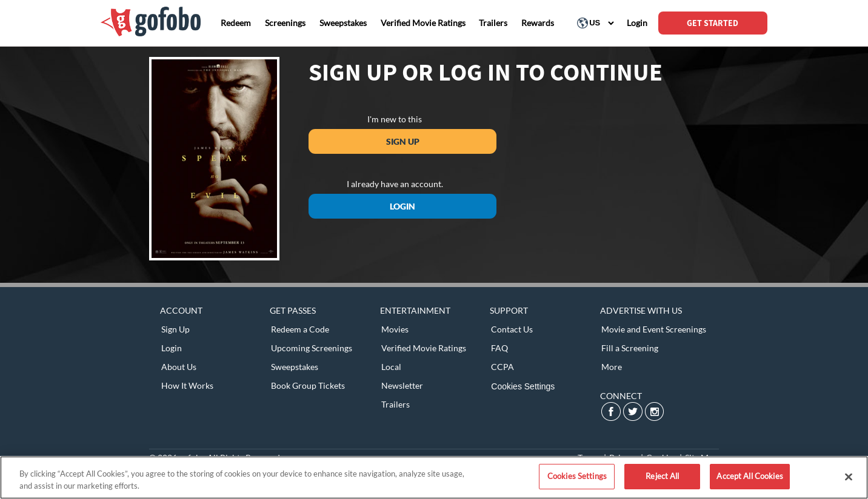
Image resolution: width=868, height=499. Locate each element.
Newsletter (402, 385)
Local (391, 367)
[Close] (849, 477)
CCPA (502, 367)
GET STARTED (713, 23)
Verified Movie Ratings (424, 348)
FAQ (499, 348)
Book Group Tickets (308, 385)
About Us (179, 367)
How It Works (187, 385)
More (612, 367)
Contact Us (512, 329)
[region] (434, 478)
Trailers (396, 404)
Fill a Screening (630, 348)
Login (402, 206)
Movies (395, 329)
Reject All (662, 476)
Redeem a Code (300, 329)
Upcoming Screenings (312, 348)
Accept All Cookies (749, 476)
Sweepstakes (295, 367)
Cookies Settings (523, 386)
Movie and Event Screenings (654, 329)
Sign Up (403, 141)
